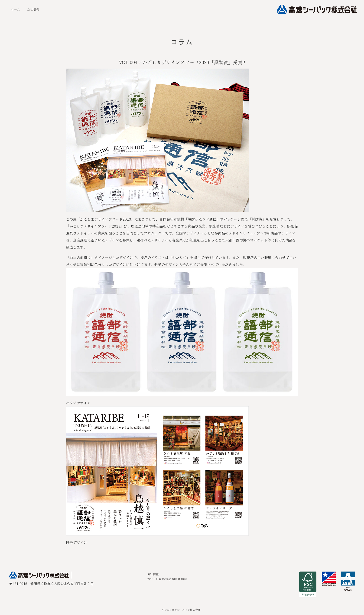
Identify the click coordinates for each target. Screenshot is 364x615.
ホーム (15, 9)
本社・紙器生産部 (159, 579)
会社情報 (33, 9)
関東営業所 (179, 579)
